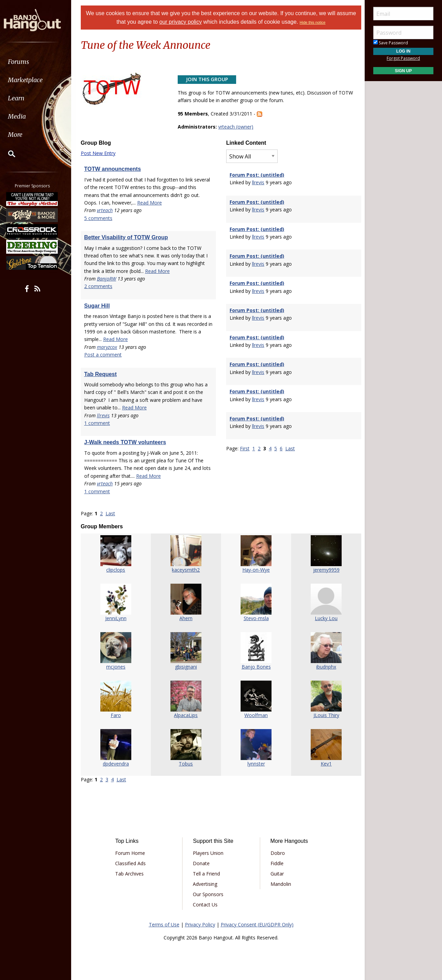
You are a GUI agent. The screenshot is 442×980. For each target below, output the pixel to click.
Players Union (209, 853)
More (22, 135)
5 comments (100, 218)
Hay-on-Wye (256, 570)
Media (23, 116)
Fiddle (276, 863)
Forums (25, 62)
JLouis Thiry (325, 715)
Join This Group (208, 79)
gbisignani (186, 667)
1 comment (99, 423)
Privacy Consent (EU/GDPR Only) (257, 924)
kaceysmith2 (186, 570)
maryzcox (109, 347)
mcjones (117, 667)
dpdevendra (117, 764)
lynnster (256, 764)
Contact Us (206, 905)
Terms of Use (164, 924)
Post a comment (105, 355)
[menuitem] (39, 62)
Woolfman (256, 715)
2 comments (100, 286)
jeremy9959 (325, 570)
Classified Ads (132, 863)
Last (112, 513)
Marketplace (32, 80)
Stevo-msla (256, 618)
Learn (23, 98)
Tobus (186, 764)
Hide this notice (313, 22)
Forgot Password (403, 58)
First (245, 448)
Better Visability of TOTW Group (128, 237)
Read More (151, 203)
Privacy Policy (200, 924)
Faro (117, 715)
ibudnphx (325, 667)
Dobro (277, 853)
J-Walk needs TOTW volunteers (127, 442)
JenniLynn (117, 618)
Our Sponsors (209, 894)
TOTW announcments (114, 169)
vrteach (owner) (236, 127)
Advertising (206, 884)
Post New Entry (100, 153)
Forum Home (132, 853)
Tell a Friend (207, 874)
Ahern (186, 618)
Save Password (391, 43)
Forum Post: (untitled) (257, 175)
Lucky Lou (325, 618)
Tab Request (102, 374)
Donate (202, 863)
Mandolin (280, 884)
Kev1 (325, 764)
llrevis (105, 415)
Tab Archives (131, 874)
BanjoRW (108, 279)
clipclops (117, 570)
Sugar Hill (99, 306)
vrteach (107, 210)
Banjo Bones (256, 667)
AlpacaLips (186, 715)
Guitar (277, 874)
